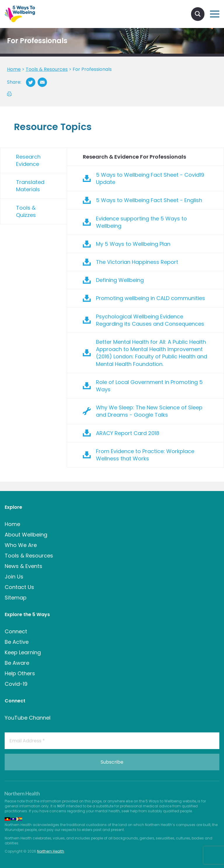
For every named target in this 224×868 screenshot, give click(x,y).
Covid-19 (16, 684)
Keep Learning (23, 652)
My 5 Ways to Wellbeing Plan (133, 244)
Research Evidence (28, 160)
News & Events (23, 566)
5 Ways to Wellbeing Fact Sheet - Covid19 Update (150, 178)
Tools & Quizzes (26, 211)
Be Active (17, 642)
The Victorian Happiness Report (137, 262)
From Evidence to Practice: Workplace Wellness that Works (145, 455)
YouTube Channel (28, 718)
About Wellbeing (26, 535)
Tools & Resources (29, 556)
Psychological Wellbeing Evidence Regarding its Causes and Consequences (150, 320)
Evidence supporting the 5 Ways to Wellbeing (141, 222)
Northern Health (51, 851)
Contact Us (19, 587)
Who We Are (21, 545)
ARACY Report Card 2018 (128, 433)
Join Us (14, 577)
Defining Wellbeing (120, 280)
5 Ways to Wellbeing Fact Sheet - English (149, 200)
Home (12, 524)
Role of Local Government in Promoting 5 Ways (149, 386)
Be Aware (17, 663)
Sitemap (16, 598)
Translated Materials (30, 186)
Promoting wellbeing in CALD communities (150, 298)
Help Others (20, 673)
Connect (16, 631)
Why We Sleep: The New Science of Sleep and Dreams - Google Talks (149, 411)
